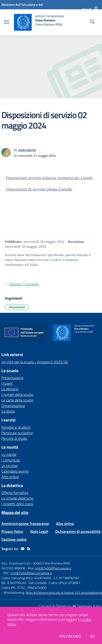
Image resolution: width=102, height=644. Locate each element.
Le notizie (9, 454)
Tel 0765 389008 (14, 568)
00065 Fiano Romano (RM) (51, 563)
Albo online (10, 477)
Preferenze (70, 636)
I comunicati (11, 460)
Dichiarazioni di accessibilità (78, 531)
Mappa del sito (15, 512)
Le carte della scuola (17, 400)
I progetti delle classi (17, 504)
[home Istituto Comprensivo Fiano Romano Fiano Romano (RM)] (39, 22)
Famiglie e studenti (16, 427)
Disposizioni (17, 307)
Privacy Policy (12, 531)
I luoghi (7, 383)
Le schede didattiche (17, 498)
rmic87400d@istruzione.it (53, 568)
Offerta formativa (15, 493)
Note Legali (39, 531)
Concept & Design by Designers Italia (70, 606)
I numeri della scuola (17, 394)
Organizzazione (13, 406)
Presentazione (12, 378)
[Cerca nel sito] (92, 22)
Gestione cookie (14, 539)
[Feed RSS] (29, 549)
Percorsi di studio (14, 438)
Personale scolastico (17, 433)
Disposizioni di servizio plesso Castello (39, 189)
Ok (92, 636)
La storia (8, 411)
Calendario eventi (15, 471)
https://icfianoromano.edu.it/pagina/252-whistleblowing (64, 592)
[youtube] (23, 549)
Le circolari (10, 466)
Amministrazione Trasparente (25, 524)
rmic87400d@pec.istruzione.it (31, 573)
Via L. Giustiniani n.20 (16, 563)
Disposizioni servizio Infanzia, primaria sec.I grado (49, 178)
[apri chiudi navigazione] (7, 22)
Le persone (10, 389)
